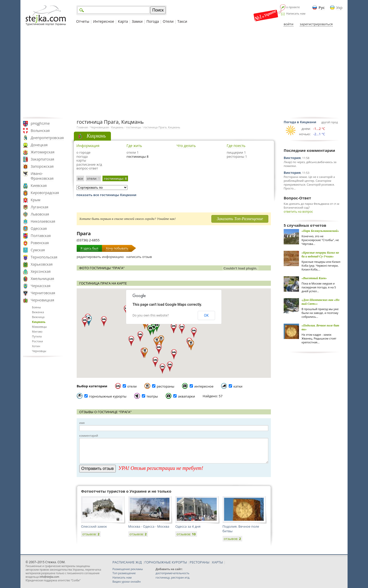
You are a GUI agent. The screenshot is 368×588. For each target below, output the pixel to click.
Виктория (292, 158)
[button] (157, 327)
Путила (37, 336)
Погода (153, 21)
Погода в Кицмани (300, 122)
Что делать (186, 146)
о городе (83, 152)
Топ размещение (124, 573)
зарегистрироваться (316, 24)
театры (152, 396)
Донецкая (39, 145)
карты (81, 160)
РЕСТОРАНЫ (199, 562)
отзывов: (91, 534)
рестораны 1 (237, 156)
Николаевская (43, 221)
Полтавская (41, 236)
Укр (339, 8)
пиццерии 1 (236, 152)
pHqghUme (40, 123)
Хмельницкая (42, 279)
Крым (36, 200)
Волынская (40, 131)
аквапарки (186, 396)
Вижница (38, 317)
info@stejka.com (49, 577)
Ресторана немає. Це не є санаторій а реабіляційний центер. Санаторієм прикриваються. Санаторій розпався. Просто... (309, 183)
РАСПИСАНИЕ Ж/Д (127, 562)
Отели (168, 21)
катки (238, 386)
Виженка (38, 312)
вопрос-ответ (87, 168)
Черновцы (39, 351)
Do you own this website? (151, 315)
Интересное (103, 21)
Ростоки (37, 341)
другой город (329, 122)
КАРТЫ (217, 562)
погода (82, 156)
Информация (88, 146)
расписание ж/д (89, 164)
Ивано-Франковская (42, 176)
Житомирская (43, 152)
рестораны (165, 386)
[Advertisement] (184, 72)
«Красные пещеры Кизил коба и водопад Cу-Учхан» (320, 255)
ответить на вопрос (298, 212)
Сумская (38, 250)
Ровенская (40, 243)
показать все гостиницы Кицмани (106, 195)
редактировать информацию (100, 257)
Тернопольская (44, 257)
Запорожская (42, 166)
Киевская (39, 185)
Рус (322, 8)
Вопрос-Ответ (297, 198)
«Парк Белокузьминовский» (320, 231)
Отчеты (83, 21)
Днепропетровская (47, 138)
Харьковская (42, 264)
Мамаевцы (39, 327)
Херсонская (41, 271)
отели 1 (133, 152)
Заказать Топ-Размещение (240, 219)
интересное (204, 386)
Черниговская (43, 293)
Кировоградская (45, 193)
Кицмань (39, 322)
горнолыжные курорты (108, 396)
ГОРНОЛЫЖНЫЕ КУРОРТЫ (166, 562)
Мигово (37, 331)
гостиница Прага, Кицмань (162, 127)
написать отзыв (139, 257)
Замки (137, 21)
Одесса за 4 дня (188, 526)
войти (289, 24)
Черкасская (41, 286)
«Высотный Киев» (314, 278)
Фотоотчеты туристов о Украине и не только (126, 491)
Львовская (40, 214)
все (80, 178)
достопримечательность (172, 573)
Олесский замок (94, 526)
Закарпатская (42, 159)
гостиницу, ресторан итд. (173, 577)
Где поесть (236, 146)
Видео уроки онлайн (126, 581)
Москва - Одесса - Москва (149, 526)
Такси (182, 21)
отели (93, 178)
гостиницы (133, 127)
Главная (82, 127)
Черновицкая (42, 300)
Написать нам (296, 13)
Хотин (36, 346)
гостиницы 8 (137, 156)
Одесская (39, 228)
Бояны (36, 307)
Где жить (134, 146)
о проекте (293, 7)
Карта (123, 21)
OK (206, 315)
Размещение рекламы (128, 569)
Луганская (39, 207)
